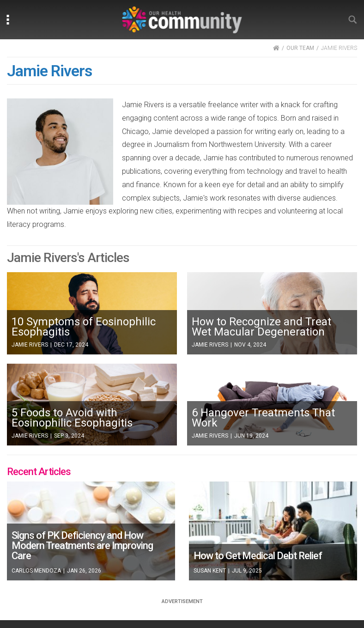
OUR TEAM (300, 48)
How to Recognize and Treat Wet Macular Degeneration (261, 327)
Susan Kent (210, 571)
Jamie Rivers (30, 345)
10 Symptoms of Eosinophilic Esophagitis (84, 327)
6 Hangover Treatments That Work (263, 418)
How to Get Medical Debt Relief (258, 556)
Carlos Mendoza (36, 571)
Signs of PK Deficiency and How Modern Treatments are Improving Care (82, 546)
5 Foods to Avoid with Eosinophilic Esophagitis (72, 418)
